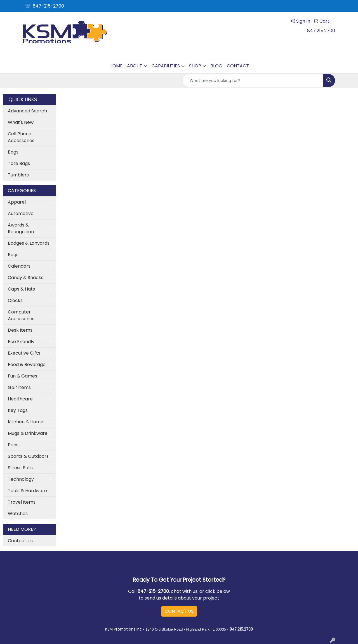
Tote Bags (19, 163)
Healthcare (20, 399)
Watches (18, 514)
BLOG (216, 66)
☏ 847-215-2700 (44, 6)
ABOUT (135, 66)
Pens (13, 445)
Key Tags (18, 410)
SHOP (195, 66)
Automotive (21, 214)
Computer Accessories (21, 315)
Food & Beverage (27, 365)
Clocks (15, 300)
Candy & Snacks (26, 278)
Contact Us (20, 541)
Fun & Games (23, 376)
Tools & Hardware (27, 491)
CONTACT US (179, 611)
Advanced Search (27, 111)
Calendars (19, 266)
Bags (13, 152)
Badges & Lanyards (29, 243)
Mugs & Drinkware (28, 433)
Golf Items (19, 387)
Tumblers (18, 175)
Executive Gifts (24, 353)
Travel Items (22, 502)
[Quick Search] (253, 81)
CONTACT (238, 66)
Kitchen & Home (26, 422)
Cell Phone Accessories (21, 137)
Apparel (17, 202)
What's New (21, 122)
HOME (116, 66)
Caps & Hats (21, 289)
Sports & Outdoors (28, 456)
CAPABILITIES (166, 66)
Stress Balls (20, 468)
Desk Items (20, 330)
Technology (21, 479)
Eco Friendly (21, 342)
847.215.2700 (321, 31)
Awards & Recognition (21, 228)
